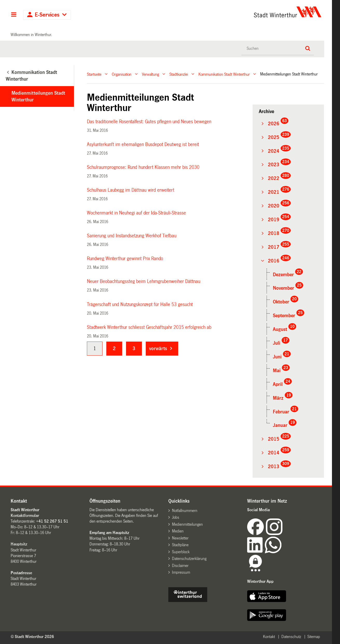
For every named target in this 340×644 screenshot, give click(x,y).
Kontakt (269, 637)
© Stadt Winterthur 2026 (32, 637)
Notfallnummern (185, 511)
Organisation (122, 74)
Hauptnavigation (14, 15)
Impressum (181, 572)
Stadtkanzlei (179, 74)
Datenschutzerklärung (189, 559)
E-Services (47, 15)
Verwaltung (150, 74)
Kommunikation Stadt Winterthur (224, 74)
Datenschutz (291, 637)
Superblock (181, 552)
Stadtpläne (180, 545)
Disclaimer (180, 566)
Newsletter (180, 538)
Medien (178, 531)
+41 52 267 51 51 (52, 521)
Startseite (94, 74)
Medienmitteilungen (187, 524)
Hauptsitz (19, 544)
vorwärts (158, 349)
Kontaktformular (25, 515)
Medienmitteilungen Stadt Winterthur (38, 96)
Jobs (176, 517)
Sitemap (314, 637)
